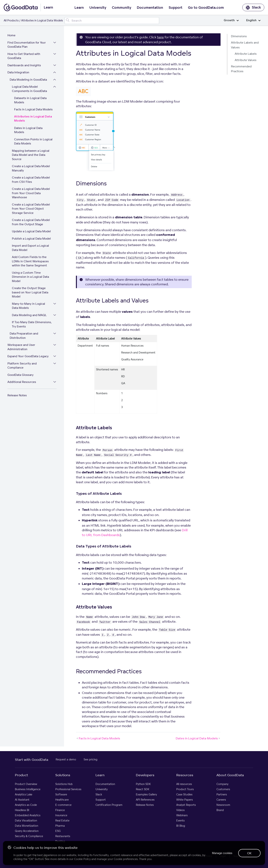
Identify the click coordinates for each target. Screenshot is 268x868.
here (160, 37)
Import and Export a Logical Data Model (30, 248)
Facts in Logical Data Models (33, 109)
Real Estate (62, 820)
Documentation (150, 8)
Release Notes (17, 395)
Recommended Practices (241, 69)
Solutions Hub (64, 784)
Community (122, 8)
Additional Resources (22, 382)
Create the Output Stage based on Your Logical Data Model (30, 292)
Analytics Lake (24, 794)
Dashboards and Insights (24, 65)
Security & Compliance (29, 836)
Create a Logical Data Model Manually (31, 168)
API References (145, 800)
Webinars (182, 815)
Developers (145, 775)
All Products (11, 20)
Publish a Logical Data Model (31, 239)
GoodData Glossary (20, 375)
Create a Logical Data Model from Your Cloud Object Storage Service (31, 209)
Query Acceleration (27, 831)
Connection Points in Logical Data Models (33, 141)
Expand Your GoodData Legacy (28, 356)
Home (11, 35)
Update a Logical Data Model (31, 231)
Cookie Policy (82, 859)
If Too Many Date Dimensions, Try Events (32, 324)
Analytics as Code (26, 805)
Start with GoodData (32, 759)
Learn (79, 8)
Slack (253, 8)
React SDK (143, 789)
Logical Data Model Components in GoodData (29, 89)
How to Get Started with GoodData (24, 56)
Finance (60, 810)
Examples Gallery (146, 794)
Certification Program (109, 805)
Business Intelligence (28, 789)
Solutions (63, 775)
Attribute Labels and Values (245, 45)
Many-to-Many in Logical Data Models (28, 306)
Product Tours (185, 789)
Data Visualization (26, 820)
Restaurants (63, 836)
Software (61, 794)
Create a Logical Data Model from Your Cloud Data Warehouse (31, 193)
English (253, 20)
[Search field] (112, 21)
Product (21, 775)
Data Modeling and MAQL (29, 315)
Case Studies (184, 794)
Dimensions (239, 36)
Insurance (61, 815)
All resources (184, 784)
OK (249, 853)
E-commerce (63, 805)
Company (222, 784)
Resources (185, 775)
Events (180, 820)
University (98, 8)
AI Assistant (22, 800)
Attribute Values (246, 60)
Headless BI (22, 810)
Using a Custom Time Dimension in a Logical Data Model (30, 277)
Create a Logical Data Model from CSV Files (31, 180)
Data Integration (18, 72)
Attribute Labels (246, 54)
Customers (223, 789)
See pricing (90, 759)
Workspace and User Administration (21, 347)
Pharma (60, 826)
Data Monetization (27, 826)
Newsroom (223, 805)
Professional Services (68, 789)
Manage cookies (222, 853)
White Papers (185, 800)
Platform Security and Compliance (22, 366)
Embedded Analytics (28, 815)
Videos (180, 810)
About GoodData (230, 775)
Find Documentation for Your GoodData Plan (27, 45)
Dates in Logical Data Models (28, 130)
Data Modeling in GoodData (28, 80)
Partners (222, 794)
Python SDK (143, 784)
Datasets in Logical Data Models (30, 100)
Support (176, 8)
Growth (231, 20)
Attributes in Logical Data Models (33, 119)
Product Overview (26, 784)
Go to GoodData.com (206, 8)
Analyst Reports (186, 805)
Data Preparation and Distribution (24, 336)
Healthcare (62, 800)
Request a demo (66, 759)
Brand (220, 810)
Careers (221, 800)
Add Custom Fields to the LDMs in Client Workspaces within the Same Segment (30, 261)
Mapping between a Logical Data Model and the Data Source (31, 155)
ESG (58, 831)
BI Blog (181, 826)
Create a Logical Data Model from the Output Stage (31, 222)
